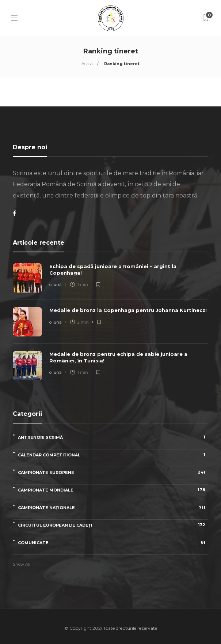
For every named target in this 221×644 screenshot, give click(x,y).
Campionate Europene (113, 472)
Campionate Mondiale (113, 490)
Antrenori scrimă (113, 437)
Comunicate (113, 543)
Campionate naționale (113, 507)
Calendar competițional (113, 455)
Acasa (87, 64)
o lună (55, 285)
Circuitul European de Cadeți (113, 525)
